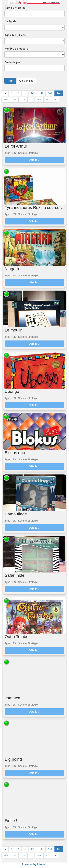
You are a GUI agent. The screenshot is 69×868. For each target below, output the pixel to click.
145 (6, 100)
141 (33, 93)
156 (39, 100)
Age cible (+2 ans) (15, 35)
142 (41, 93)
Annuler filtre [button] (26, 81)
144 (59, 93)
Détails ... (34, 160)
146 (14, 100)
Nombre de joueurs (16, 49)
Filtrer (10, 81)
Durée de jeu (12, 62)
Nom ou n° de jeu (15, 8)
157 (48, 100)
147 (23, 100)
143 (50, 93)
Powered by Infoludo (35, 864)
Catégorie (10, 21)
